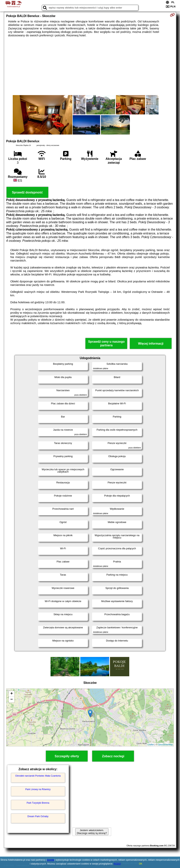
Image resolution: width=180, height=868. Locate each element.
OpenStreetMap (165, 744)
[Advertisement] (90, 66)
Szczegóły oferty (67, 756)
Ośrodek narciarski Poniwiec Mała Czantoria (38, 776)
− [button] (12, 700)
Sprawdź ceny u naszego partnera (106, 343)
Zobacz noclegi (113, 756)
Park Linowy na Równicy (38, 789)
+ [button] (12, 694)
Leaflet (151, 744)
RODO (117, 864)
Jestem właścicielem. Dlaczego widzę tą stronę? (92, 832)
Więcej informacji (151, 344)
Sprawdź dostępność (27, 192)
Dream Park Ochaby (38, 816)
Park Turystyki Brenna (38, 803)
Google (51, 860)
